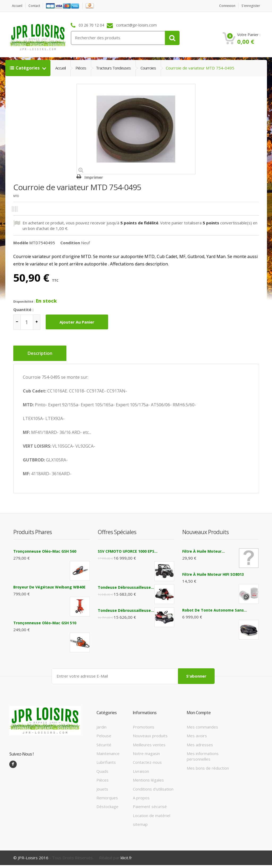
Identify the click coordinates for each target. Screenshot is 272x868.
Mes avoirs (197, 732)
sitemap (140, 821)
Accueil (18, 6)
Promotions (144, 724)
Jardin (101, 724)
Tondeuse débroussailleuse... (126, 585)
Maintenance (108, 750)
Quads (102, 768)
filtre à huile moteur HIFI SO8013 (213, 572)
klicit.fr (126, 854)
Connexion (224, 6)
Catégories (25, 68)
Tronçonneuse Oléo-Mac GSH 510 (45, 620)
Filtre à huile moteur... (203, 549)
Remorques (107, 795)
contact (37, 6)
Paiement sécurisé (150, 804)
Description (42, 354)
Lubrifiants (106, 759)
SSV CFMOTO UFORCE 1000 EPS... (128, 549)
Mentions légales (148, 777)
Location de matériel (152, 812)
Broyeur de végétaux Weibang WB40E (49, 585)
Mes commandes (202, 724)
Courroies (148, 68)
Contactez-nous (147, 759)
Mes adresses (200, 741)
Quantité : (23, 309)
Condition (70, 243)
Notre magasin (146, 750)
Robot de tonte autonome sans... (215, 608)
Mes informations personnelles (203, 753)
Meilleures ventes (149, 741)
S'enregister (250, 6)
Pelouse (104, 732)
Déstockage (107, 804)
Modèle (21, 243)
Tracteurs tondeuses (113, 68)
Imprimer (94, 177)
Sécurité (104, 741)
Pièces (81, 68)
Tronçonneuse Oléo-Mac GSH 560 (45, 549)
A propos (141, 795)
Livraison (141, 768)
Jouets (102, 786)
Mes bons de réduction (208, 765)
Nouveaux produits (150, 732)
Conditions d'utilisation (153, 786)
